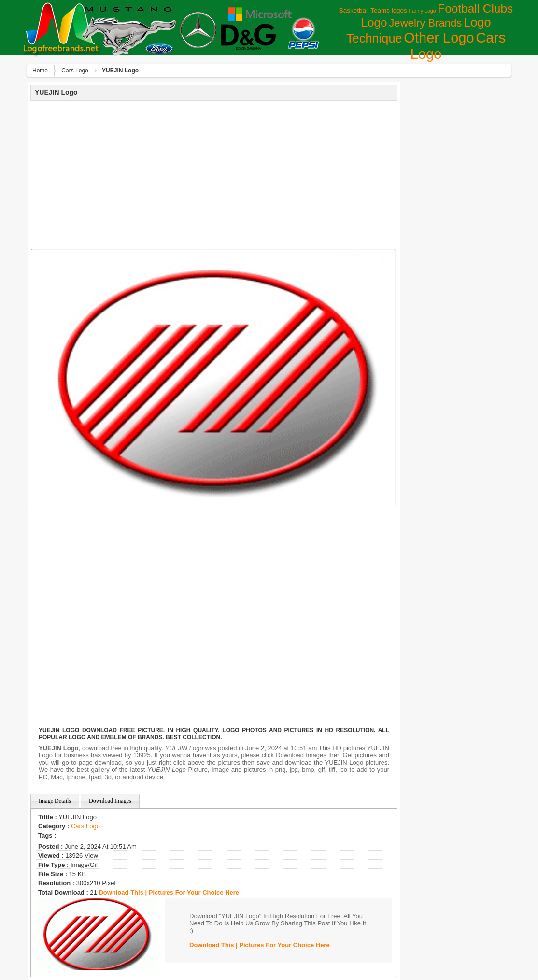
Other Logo (439, 38)
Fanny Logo (422, 11)
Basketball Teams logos (373, 10)
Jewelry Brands (425, 23)
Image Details (55, 801)
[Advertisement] (214, 173)
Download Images (110, 801)
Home (40, 71)
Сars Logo (75, 71)
